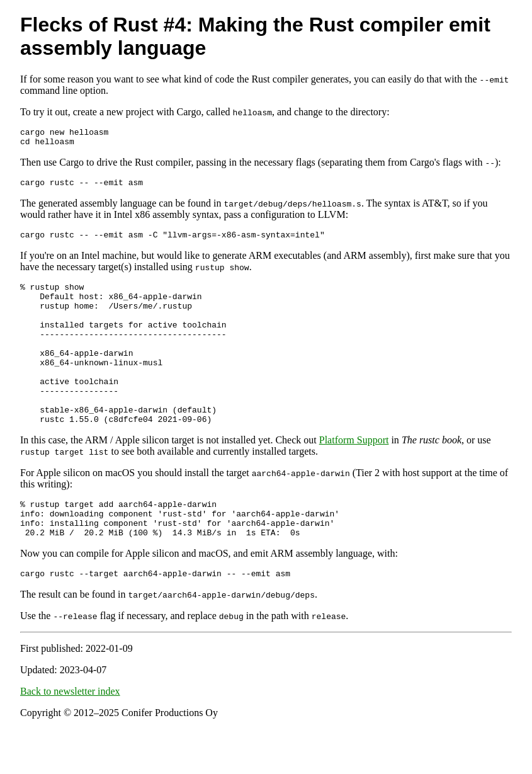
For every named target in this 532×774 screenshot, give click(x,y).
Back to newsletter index (70, 737)
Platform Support (354, 476)
